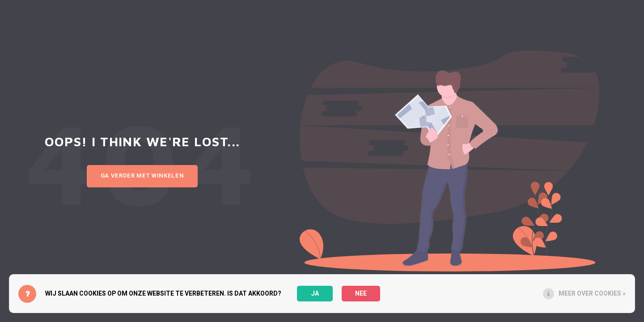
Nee (361, 294)
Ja (315, 294)
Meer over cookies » (592, 294)
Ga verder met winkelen (142, 176)
